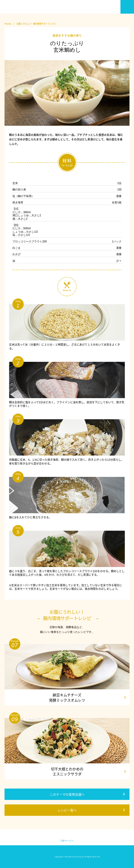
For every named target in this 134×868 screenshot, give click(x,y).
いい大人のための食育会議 (19, 7)
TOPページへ (67, 841)
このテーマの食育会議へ (67, 794)
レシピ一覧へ (67, 810)
